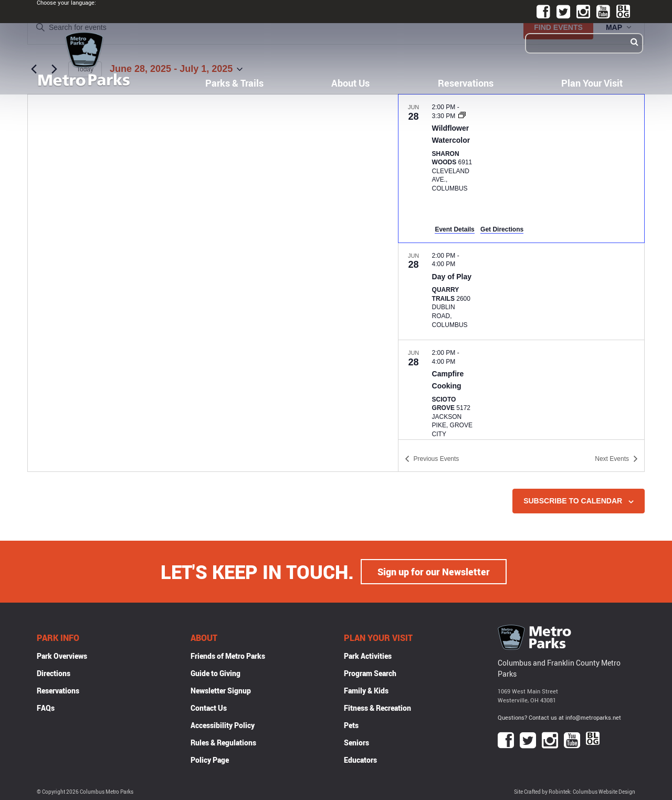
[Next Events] (616, 459)
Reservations (466, 83)
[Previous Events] (432, 459)
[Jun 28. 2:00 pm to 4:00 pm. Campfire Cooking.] (521, 394)
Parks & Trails (234, 83)
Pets (351, 725)
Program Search (370, 673)
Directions (54, 673)
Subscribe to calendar (573, 501)
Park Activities (368, 656)
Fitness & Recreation (377, 708)
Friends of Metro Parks (228, 656)
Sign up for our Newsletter (434, 572)
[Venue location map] (213, 283)
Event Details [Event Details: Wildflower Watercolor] (454, 229)
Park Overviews (62, 656)
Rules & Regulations (223, 743)
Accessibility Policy (223, 725)
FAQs (46, 708)
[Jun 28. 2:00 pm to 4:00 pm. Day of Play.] (521, 292)
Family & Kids (366, 691)
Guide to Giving (216, 673)
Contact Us (209, 708)
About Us (350, 83)
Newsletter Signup (221, 691)
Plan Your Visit (592, 83)
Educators (360, 760)
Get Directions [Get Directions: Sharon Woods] (502, 229)
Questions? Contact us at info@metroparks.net (559, 717)
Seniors (356, 743)
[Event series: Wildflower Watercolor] (462, 116)
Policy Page (210, 760)
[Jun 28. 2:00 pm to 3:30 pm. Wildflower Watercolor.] (521, 168)
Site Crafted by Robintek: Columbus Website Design (575, 792)
